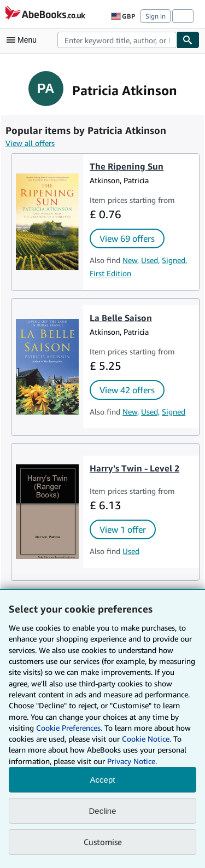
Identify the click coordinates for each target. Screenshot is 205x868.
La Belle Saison (121, 318)
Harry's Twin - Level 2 (134, 468)
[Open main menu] (24, 40)
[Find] (188, 40)
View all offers (30, 143)
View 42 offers (127, 390)
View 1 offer (123, 529)
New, (131, 260)
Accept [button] (103, 780)
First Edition (110, 273)
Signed (174, 412)
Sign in (156, 16)
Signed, (174, 260)
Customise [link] (103, 842)
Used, (150, 260)
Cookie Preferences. (69, 728)
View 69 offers (127, 238)
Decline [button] (102, 811)
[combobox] (117, 40)
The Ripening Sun (127, 166)
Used (131, 551)
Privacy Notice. (132, 761)
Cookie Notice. (147, 739)
